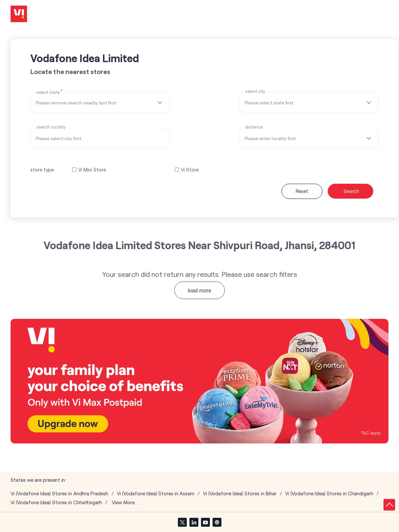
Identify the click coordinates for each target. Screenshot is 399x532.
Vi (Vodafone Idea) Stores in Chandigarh (329, 494)
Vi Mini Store (92, 170)
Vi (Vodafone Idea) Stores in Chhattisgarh (56, 502)
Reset (302, 191)
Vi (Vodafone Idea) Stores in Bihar (240, 494)
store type (42, 170)
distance (254, 127)
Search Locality (51, 127)
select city (255, 91)
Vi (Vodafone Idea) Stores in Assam (156, 494)
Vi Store (190, 170)
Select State (49, 92)
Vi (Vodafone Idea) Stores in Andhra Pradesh (59, 494)
